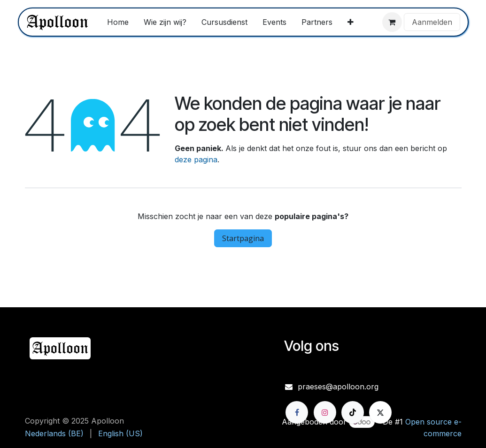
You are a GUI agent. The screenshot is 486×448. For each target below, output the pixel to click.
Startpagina (243, 238)
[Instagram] (325, 412)
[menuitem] (118, 22)
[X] (380, 412)
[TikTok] (353, 412)
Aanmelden (432, 22)
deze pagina (196, 159)
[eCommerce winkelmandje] (392, 22)
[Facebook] (297, 412)
